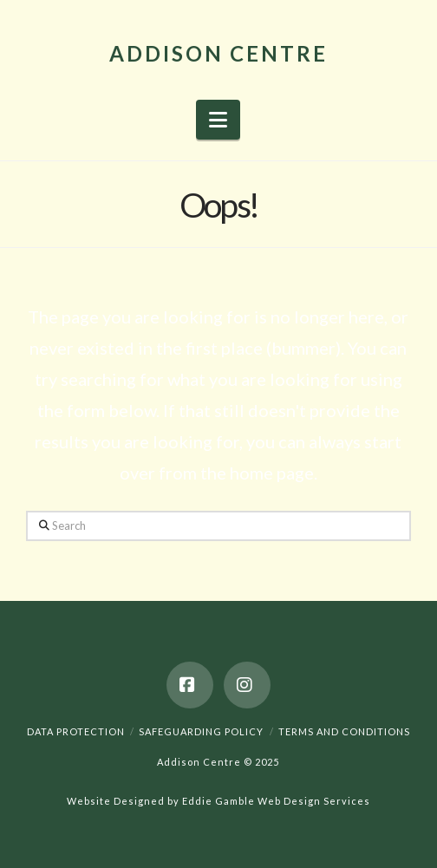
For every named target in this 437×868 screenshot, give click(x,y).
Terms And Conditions (344, 731)
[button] (218, 120)
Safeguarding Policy (201, 731)
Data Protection (76, 731)
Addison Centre (218, 54)
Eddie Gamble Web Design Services (276, 801)
